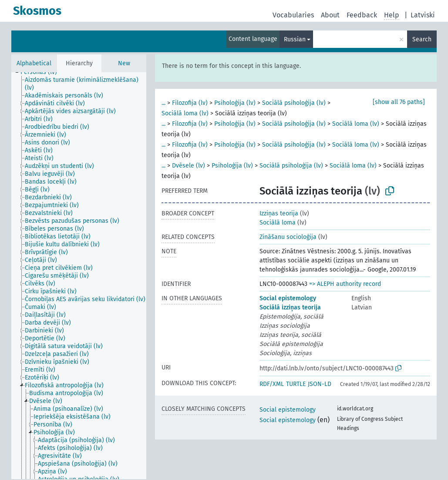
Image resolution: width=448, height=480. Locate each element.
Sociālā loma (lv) (185, 113)
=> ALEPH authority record (345, 284)
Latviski (423, 15)
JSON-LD (320, 384)
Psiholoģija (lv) (235, 103)
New (124, 63)
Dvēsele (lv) (189, 166)
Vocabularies (293, 15)
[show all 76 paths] (399, 102)
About (330, 15)
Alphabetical (34, 63)
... (163, 103)
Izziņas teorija (279, 213)
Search (422, 39)
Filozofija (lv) (190, 103)
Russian (295, 39)
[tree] (79, 276)
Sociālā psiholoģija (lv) (294, 103)
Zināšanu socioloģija (288, 237)
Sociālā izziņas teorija (290, 307)
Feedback (362, 15)
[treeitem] (42, 72)
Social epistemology (288, 298)
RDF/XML (272, 384)
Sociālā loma (278, 223)
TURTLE (296, 384)
